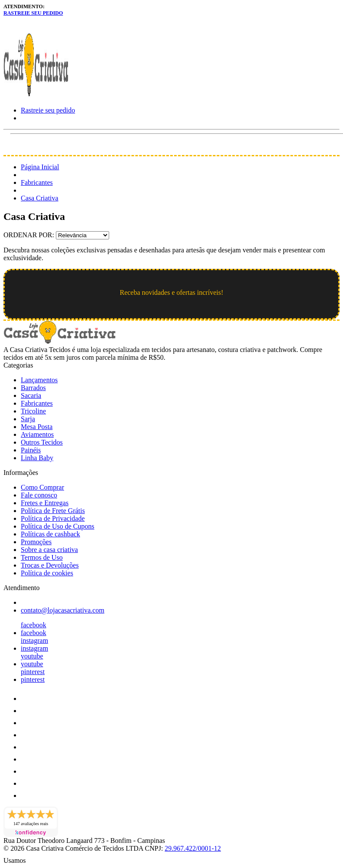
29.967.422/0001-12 (193, 848)
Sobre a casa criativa (49, 550)
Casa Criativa (40, 198)
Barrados (33, 388)
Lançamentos (39, 380)
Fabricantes (37, 182)
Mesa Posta (37, 427)
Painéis (31, 450)
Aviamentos (37, 434)
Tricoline (33, 411)
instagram (34, 641)
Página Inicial (40, 167)
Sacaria (31, 395)
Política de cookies (47, 573)
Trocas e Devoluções (50, 565)
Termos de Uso (42, 557)
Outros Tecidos (42, 442)
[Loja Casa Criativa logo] (36, 95)
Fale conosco (39, 495)
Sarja (28, 419)
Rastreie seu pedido (33, 13)
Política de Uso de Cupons (58, 526)
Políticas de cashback (50, 534)
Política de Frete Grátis (53, 511)
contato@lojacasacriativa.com (63, 610)
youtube (32, 656)
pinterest (33, 672)
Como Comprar (42, 487)
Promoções (36, 542)
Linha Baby (37, 458)
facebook (34, 625)
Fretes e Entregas (45, 503)
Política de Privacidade (53, 518)
